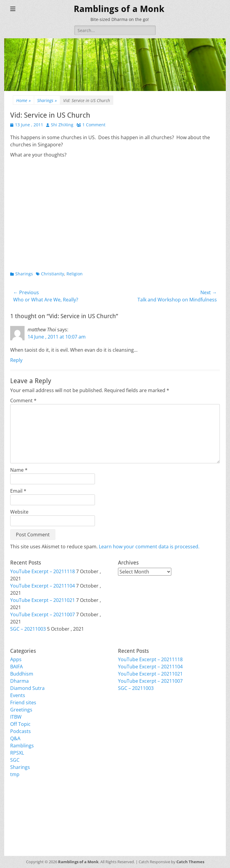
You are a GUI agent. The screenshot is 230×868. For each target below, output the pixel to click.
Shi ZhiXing (62, 125)
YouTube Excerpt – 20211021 (43, 600)
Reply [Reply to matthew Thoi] (16, 360)
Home (24, 100)
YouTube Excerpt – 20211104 (43, 586)
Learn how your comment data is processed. (149, 547)
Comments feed (28, 818)
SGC (15, 760)
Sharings (47, 100)
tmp (15, 774)
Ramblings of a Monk (119, 9)
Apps (16, 659)
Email (18, 491)
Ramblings (22, 746)
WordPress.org (27, 825)
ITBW (16, 717)
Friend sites (23, 702)
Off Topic (20, 724)
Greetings (21, 710)
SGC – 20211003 (28, 629)
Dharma (19, 681)
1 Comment (94, 125)
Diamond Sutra (27, 688)
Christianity (53, 274)
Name (19, 470)
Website (19, 512)
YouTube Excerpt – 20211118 (43, 571)
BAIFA (16, 667)
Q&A (15, 738)
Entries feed (24, 811)
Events (18, 695)
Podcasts (21, 731)
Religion (75, 274)
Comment (23, 400)
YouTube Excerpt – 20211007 (43, 614)
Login (16, 804)
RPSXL (17, 753)
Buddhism (22, 674)
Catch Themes (190, 862)
